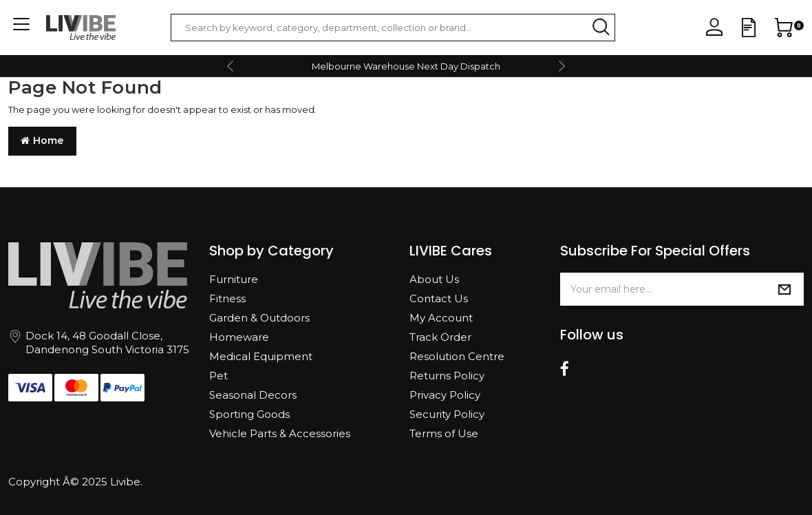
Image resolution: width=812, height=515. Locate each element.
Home (42, 140)
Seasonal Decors (253, 395)
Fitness (227, 298)
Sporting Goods (249, 414)
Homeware (239, 337)
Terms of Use (444, 433)
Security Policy (447, 414)
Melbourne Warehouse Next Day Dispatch (406, 66)
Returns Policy (447, 376)
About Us (434, 279)
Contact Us (439, 298)
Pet (218, 376)
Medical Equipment (261, 356)
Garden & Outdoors (259, 318)
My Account (441, 318)
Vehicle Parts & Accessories (280, 433)
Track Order (440, 337)
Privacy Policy (445, 395)
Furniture (234, 279)
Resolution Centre (457, 356)
